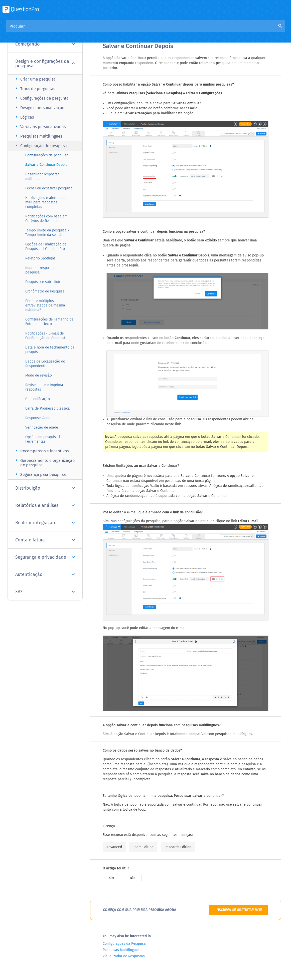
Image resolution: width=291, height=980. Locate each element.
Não (133, 878)
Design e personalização (39, 107)
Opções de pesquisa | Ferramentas (43, 439)
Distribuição (45, 488)
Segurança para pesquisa (40, 474)
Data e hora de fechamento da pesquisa (50, 350)
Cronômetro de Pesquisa (45, 291)
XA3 (45, 592)
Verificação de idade (42, 427)
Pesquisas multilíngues (38, 136)
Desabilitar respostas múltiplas (42, 177)
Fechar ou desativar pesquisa (49, 188)
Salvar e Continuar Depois (46, 165)
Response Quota (38, 418)
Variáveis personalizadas (40, 126)
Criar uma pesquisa (35, 79)
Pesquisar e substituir (43, 282)
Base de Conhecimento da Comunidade (164, 30)
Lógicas (24, 117)
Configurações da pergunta (41, 98)
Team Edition (143, 847)
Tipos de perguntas (35, 88)
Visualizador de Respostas (124, 956)
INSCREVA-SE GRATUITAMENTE (239, 910)
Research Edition (178, 847)
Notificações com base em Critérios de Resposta (46, 219)
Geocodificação (38, 399)
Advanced (114, 847)
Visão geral (113, 30)
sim (112, 878)
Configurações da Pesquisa (124, 944)
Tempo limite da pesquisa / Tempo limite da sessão (47, 233)
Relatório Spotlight (40, 258)
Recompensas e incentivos (41, 451)
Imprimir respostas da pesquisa (43, 270)
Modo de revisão (39, 375)
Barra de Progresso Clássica (48, 408)
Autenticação (45, 574)
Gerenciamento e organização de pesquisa (44, 462)
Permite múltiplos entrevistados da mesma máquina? (45, 305)
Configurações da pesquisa (47, 155)
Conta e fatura (45, 540)
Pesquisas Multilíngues (121, 950)
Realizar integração (45, 523)
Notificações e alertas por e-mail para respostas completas (48, 202)
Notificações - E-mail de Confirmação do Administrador (50, 336)
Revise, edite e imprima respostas (44, 387)
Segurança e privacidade (45, 557)
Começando (45, 44)
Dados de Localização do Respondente (45, 364)
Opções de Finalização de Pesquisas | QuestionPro (46, 247)
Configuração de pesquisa (40, 145)
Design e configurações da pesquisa (45, 64)
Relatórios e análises (45, 505)
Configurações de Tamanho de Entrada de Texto (49, 322)
